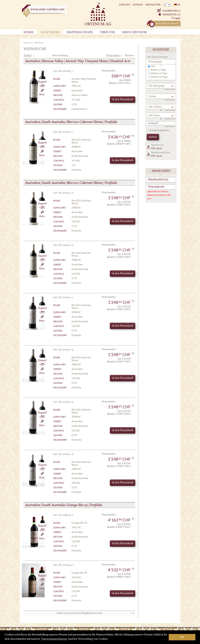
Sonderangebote (163, 23)
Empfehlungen (80, 32)
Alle (153, 66)
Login (177, 18)
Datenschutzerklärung (54, 639)
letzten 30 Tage (159, 77)
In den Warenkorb (123, 100)
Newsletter (153, 5)
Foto (42, 93)
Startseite (28, 43)
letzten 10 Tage (159, 73)
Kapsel (42, 80)
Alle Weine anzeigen (157, 57)
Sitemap (138, 5)
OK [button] (182, 637)
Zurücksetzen (170, 89)
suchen (153, 137)
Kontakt (125, 5)
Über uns (108, 32)
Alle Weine (50, 32)
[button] (109, 639)
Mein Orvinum (134, 32)
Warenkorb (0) (171, 11)
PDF (153, 149)
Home (28, 32)
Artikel (28, 56)
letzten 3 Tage (158, 70)
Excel (159, 149)
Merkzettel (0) (171, 15)
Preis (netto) (113, 56)
